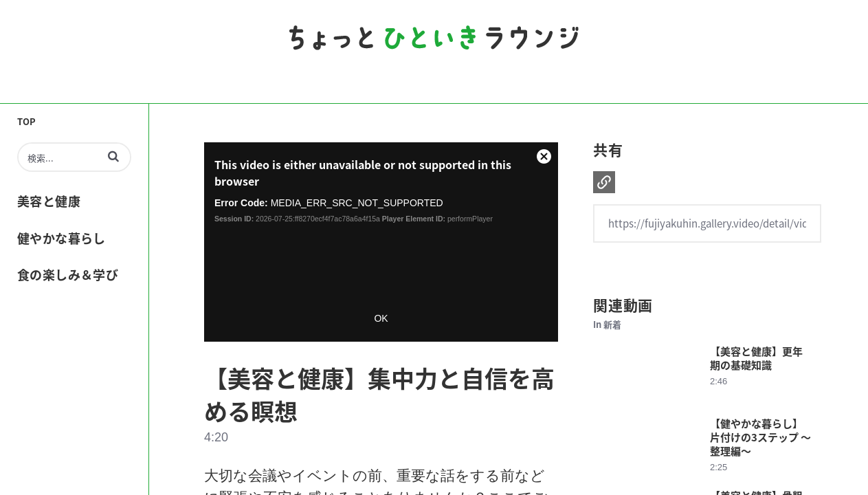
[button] (113, 156)
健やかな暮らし (62, 238)
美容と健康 (49, 201)
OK (381, 318)
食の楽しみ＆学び (68, 274)
